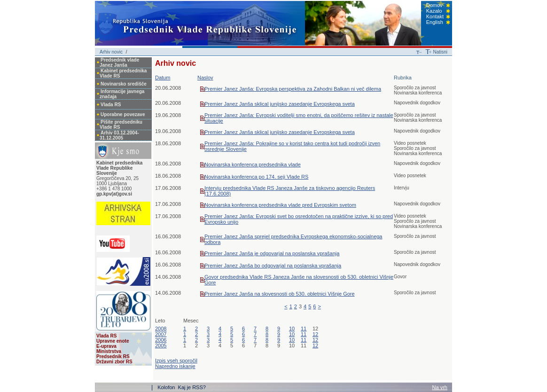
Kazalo (434, 11)
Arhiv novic (111, 52)
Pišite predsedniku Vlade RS (121, 125)
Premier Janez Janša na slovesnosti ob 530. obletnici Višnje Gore (280, 294)
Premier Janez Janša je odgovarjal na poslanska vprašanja (272, 253)
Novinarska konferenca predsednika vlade (253, 165)
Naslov (205, 78)
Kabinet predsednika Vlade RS (123, 73)
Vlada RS (111, 105)
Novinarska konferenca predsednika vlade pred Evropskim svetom (280, 205)
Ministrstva (109, 351)
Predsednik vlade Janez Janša (119, 63)
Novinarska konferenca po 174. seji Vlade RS (256, 177)
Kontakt (435, 16)
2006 (161, 340)
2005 (161, 345)
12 (315, 334)
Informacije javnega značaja (122, 94)
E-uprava (106, 346)
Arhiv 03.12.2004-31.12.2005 (119, 135)
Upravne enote (113, 341)
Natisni (440, 52)
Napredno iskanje (175, 366)
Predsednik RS (113, 357)
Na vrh (440, 387)
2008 (161, 329)
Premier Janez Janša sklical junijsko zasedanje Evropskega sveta (280, 104)
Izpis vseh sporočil (176, 361)
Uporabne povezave (123, 114)
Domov (434, 5)
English (435, 22)
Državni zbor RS (114, 362)
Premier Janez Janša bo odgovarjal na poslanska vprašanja (273, 266)
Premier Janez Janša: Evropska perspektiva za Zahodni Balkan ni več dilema (293, 89)
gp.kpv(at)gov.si (114, 194)
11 (304, 329)
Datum (163, 78)
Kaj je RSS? (192, 387)
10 (292, 329)
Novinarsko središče (124, 84)
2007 (161, 334)
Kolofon (167, 387)
